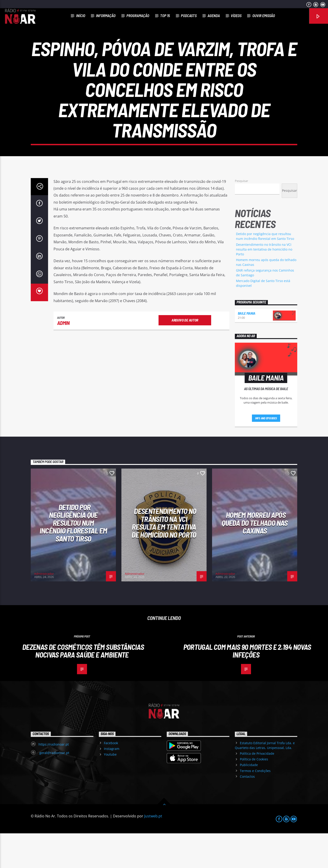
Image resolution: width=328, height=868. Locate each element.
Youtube (110, 789)
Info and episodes (266, 453)
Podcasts (189, 16)
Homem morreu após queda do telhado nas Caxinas (255, 557)
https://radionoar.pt (54, 779)
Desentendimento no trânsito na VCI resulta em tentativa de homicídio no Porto (264, 284)
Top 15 (165, 16)
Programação (138, 16)
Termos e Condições (255, 805)
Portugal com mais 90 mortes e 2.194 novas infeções (247, 685)
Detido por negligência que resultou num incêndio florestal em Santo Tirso (73, 557)
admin (63, 358)
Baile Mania (247, 348)
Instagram (112, 783)
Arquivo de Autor (185, 355)
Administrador (44, 608)
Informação (106, 16)
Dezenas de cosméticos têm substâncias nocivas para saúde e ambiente (83, 685)
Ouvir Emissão (264, 16)
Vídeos (236, 16)
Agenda (214, 16)
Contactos (247, 811)
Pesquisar (241, 215)
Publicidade (249, 799)
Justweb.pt (153, 851)
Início (81, 16)
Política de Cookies (254, 794)
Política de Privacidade (257, 788)
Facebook (111, 778)
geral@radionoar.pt (54, 787)
